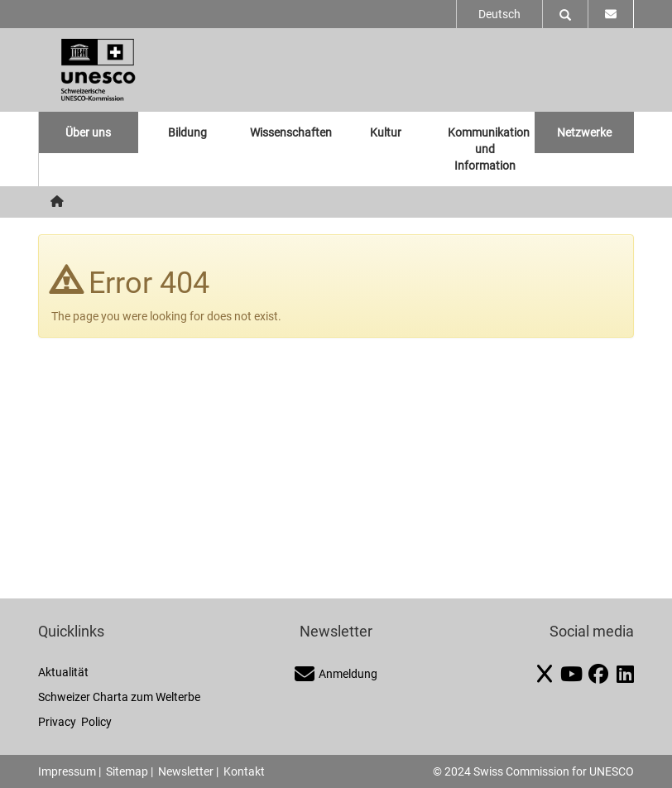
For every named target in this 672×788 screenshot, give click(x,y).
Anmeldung (336, 674)
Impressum (67, 771)
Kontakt (244, 771)
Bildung (187, 132)
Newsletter (186, 771)
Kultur (386, 132)
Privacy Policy (75, 722)
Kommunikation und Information (489, 149)
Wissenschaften (291, 132)
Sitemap (127, 771)
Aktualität (63, 672)
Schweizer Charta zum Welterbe (119, 697)
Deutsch (499, 14)
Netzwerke (584, 132)
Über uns (88, 132)
